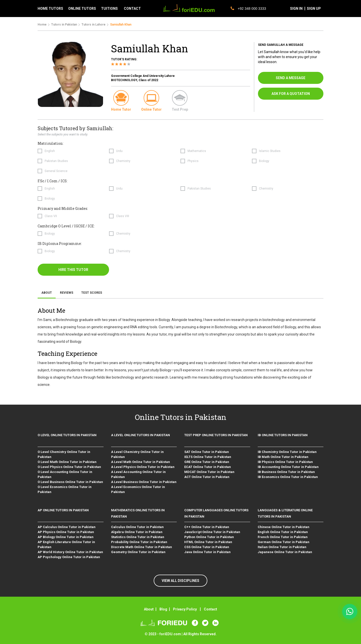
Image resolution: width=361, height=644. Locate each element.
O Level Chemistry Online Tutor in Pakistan (64, 454)
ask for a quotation (291, 94)
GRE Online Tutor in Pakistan (207, 462)
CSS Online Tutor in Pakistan (207, 547)
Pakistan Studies (56, 161)
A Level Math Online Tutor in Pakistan (141, 462)
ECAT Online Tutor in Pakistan (208, 467)
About (149, 609)
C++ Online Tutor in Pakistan (207, 527)
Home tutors (50, 9)
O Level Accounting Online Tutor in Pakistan (65, 474)
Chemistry (123, 161)
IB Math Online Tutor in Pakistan (283, 457)
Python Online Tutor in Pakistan (209, 537)
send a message (291, 78)
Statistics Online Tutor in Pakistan (138, 537)
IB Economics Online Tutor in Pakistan (288, 477)
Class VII (51, 216)
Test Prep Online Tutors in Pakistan (216, 435)
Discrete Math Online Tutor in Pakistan (142, 547)
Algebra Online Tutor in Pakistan (137, 532)
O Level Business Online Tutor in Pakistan (70, 482)
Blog (163, 609)
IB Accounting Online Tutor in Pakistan (288, 467)
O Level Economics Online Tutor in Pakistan (65, 489)
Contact (210, 609)
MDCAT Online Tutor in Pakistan (209, 472)
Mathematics (197, 151)
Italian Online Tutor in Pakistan (282, 547)
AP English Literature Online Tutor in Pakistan (66, 544)
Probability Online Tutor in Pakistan (139, 542)
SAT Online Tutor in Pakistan (207, 452)
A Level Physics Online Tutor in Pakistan (143, 467)
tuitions (109, 9)
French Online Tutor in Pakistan (283, 537)
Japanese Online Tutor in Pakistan (285, 552)
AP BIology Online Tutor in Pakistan (66, 537)
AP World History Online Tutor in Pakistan (70, 552)
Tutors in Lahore (94, 25)
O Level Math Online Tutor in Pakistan (67, 462)
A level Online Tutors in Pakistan (141, 435)
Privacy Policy (185, 609)
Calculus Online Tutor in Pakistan (137, 527)
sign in (296, 9)
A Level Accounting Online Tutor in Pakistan (138, 474)
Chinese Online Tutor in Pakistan (284, 527)
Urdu (119, 151)
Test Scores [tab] (92, 293)
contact (132, 9)
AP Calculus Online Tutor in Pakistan (67, 527)
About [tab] (47, 293)
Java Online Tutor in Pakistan (207, 552)
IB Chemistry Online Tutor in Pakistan (287, 452)
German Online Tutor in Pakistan (284, 542)
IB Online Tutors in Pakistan (283, 435)
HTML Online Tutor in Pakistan (208, 542)
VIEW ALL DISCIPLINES (180, 581)
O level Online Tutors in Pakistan (67, 435)
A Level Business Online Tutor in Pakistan (144, 482)
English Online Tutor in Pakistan (283, 532)
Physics (193, 161)
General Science (56, 171)
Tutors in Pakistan (64, 25)
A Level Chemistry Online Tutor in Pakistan (137, 454)
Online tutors (82, 9)
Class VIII (123, 216)
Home (42, 25)
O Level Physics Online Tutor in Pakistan (69, 467)
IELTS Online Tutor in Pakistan (208, 457)
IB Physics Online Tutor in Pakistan (285, 462)
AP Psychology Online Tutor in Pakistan (69, 557)
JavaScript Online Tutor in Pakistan (212, 532)
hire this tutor (73, 270)
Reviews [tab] (67, 293)
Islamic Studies (270, 151)
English (50, 151)
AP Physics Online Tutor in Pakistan (66, 532)
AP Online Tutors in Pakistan (63, 510)
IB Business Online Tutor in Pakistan (286, 472)
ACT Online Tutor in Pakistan (207, 477)
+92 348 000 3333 (248, 9)
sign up (314, 9)
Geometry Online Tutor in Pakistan (138, 552)
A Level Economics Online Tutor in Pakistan (138, 489)
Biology (264, 161)
